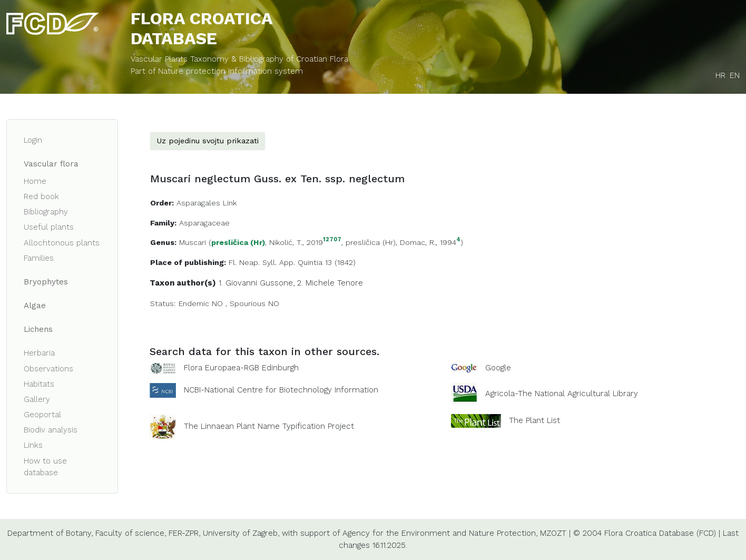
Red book (41, 197)
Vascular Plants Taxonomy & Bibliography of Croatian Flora (239, 59)
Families (39, 258)
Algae (35, 306)
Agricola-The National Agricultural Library (562, 394)
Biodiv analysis (51, 430)
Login (33, 140)
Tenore (350, 283)
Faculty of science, (131, 533)
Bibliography (46, 212)
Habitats (39, 384)
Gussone (276, 283)
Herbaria (39, 353)
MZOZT (553, 533)
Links (33, 445)
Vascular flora (51, 164)
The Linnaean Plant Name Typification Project (269, 426)
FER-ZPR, (184, 533)
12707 (332, 240)
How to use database (45, 467)
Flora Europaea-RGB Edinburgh (241, 368)
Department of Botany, (50, 533)
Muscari (193, 242)
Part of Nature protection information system (217, 71)
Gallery (37, 399)
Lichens (38, 329)
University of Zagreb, (241, 533)
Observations (48, 369)
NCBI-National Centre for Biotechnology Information (281, 389)
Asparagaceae (204, 223)
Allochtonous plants (62, 243)
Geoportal (42, 415)
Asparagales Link (207, 203)
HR (720, 75)
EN (735, 75)
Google (498, 368)
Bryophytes (46, 282)
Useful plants (49, 227)
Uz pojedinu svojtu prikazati (208, 141)
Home (35, 181)
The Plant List (534, 420)
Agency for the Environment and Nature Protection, (440, 533)
